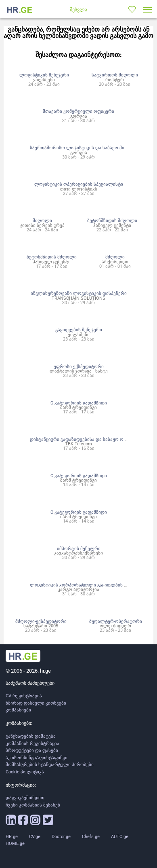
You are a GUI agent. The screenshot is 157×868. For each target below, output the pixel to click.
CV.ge (35, 837)
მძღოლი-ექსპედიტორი (41, 621)
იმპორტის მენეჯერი (79, 548)
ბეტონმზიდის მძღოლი (112, 220)
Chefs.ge (91, 837)
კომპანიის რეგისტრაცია (32, 744)
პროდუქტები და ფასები (32, 751)
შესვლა (78, 10)
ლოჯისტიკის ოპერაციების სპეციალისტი (79, 184)
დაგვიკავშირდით (25, 798)
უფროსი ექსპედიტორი (79, 366)
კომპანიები (18, 710)
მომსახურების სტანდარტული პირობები (50, 765)
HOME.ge (15, 844)
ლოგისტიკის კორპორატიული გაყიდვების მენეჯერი (87, 585)
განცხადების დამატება (31, 736)
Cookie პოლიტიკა (25, 772)
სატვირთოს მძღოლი (115, 75)
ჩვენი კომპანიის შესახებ (33, 805)
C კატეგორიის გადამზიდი (79, 403)
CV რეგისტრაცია (24, 696)
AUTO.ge (120, 837)
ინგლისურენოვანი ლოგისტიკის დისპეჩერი (79, 293)
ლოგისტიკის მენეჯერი (44, 75)
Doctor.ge (61, 837)
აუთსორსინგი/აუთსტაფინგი (37, 758)
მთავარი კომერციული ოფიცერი (78, 111)
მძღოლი (42, 220)
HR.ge (12, 837)
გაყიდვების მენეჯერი (79, 330)
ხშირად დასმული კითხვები (36, 703)
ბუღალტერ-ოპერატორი (116, 621)
